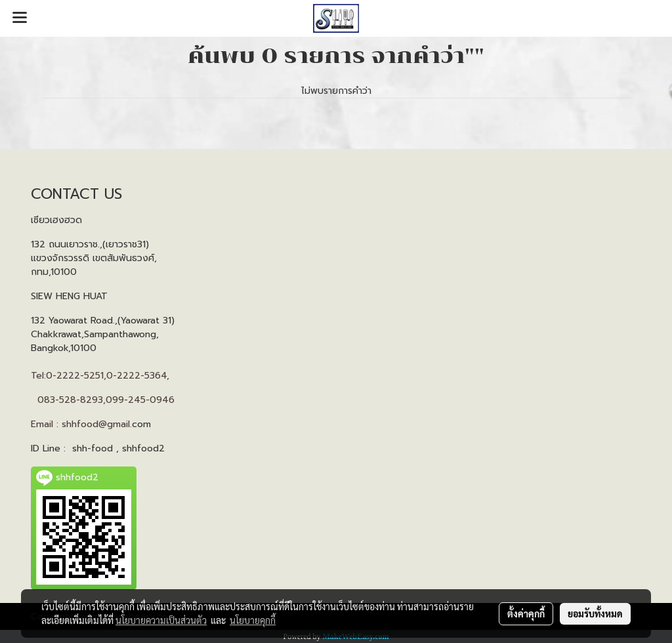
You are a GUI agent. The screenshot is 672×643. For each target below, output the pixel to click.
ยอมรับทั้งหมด (595, 613)
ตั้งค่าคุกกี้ (526, 613)
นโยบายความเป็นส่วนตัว (161, 620)
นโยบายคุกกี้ (253, 620)
